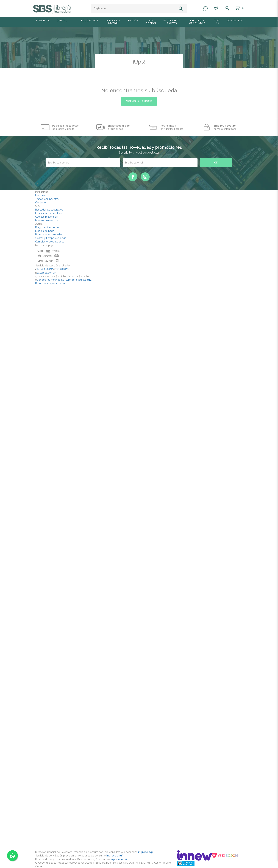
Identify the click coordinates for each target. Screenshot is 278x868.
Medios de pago (45, 231)
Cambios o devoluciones (50, 242)
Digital (62, 21)
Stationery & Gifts (172, 22)
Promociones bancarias (49, 234)
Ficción (133, 21)
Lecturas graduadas (197, 22)
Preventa (43, 21)
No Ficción (151, 22)
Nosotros (41, 195)
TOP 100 (217, 22)
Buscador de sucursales (49, 210)
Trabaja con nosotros (47, 199)
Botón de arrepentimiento (50, 283)
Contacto (234, 21)
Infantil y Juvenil (113, 22)
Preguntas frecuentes (47, 227)
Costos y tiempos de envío (51, 238)
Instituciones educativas (49, 213)
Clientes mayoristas (46, 217)
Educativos (90, 21)
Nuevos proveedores (47, 220)
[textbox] (134, 9)
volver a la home (139, 101)
